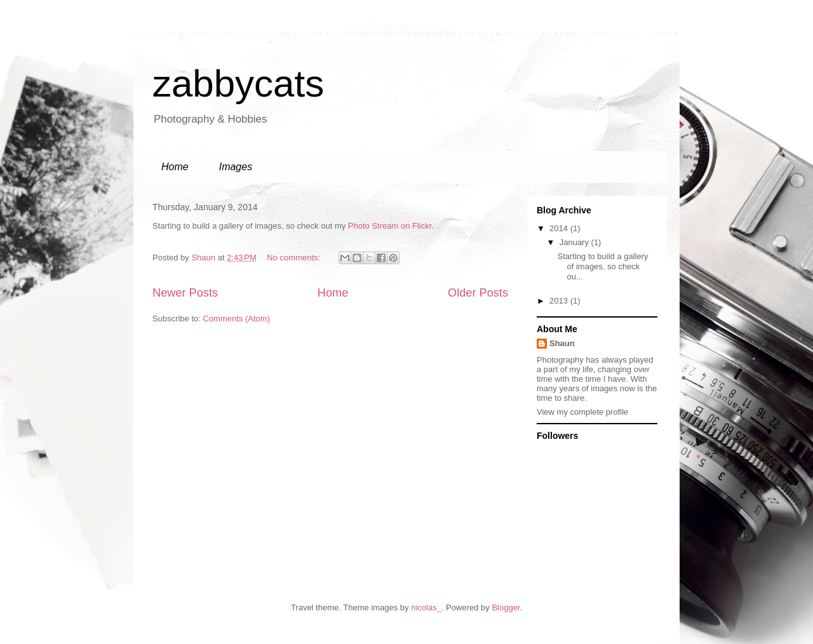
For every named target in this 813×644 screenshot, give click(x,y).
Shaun (562, 343)
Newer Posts (185, 293)
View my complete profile (582, 412)
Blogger (506, 607)
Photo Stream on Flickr (390, 226)
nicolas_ (426, 607)
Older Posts (478, 293)
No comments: (294, 258)
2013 (560, 301)
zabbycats (238, 84)
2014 (560, 228)
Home (175, 167)
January (575, 242)
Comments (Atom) (237, 319)
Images (236, 167)
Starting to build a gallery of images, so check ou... (602, 266)
